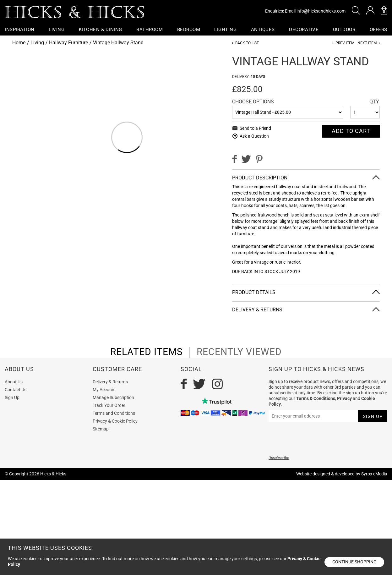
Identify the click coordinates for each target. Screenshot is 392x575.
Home (19, 43)
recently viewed (239, 352)
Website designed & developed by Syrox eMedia (342, 474)
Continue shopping (354, 562)
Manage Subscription (113, 397)
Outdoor (344, 30)
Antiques (263, 30)
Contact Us (16, 390)
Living (57, 30)
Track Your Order (109, 405)
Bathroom (150, 30)
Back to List (247, 43)
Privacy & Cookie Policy (115, 421)
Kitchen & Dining (101, 30)
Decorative (304, 30)
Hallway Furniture (68, 43)
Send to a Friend (255, 128)
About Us (14, 382)
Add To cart (351, 131)
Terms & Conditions (316, 398)
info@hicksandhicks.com (321, 11)
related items (147, 352)
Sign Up (12, 397)
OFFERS (378, 30)
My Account (104, 390)
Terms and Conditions (114, 413)
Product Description (260, 178)
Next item (367, 43)
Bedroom (189, 30)
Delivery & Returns (257, 310)
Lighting (226, 30)
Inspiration (20, 30)
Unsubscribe (279, 458)
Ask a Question (254, 136)
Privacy (344, 398)
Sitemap (101, 429)
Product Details (254, 292)
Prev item (345, 43)
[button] (356, 10)
